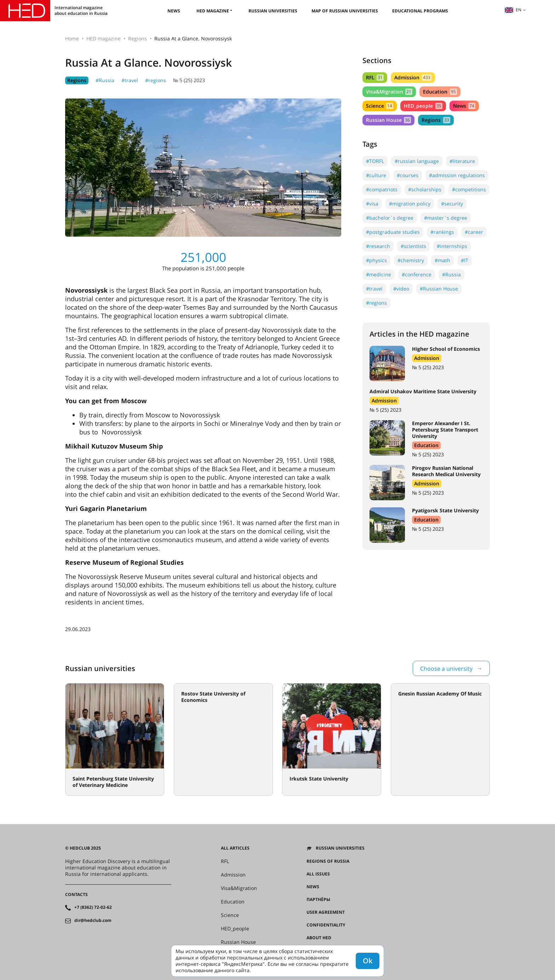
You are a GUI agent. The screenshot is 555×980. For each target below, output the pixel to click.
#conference (417, 274)
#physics (376, 260)
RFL (375, 77)
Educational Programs (420, 11)
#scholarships (425, 189)
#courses (408, 175)
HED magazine (213, 11)
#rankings (442, 232)
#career (474, 232)
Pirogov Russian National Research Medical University (446, 471)
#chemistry (411, 260)
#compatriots (382, 189)
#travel (130, 80)
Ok (368, 961)
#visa (372, 204)
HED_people (423, 106)
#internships (452, 246)
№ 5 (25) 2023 (189, 80)
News (174, 11)
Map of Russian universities (345, 11)
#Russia (105, 80)
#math (442, 260)
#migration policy (410, 204)
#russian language (417, 161)
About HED (319, 938)
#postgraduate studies (393, 232)
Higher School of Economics (446, 349)
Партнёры (318, 900)
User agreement (326, 912)
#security (452, 204)
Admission (413, 77)
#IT (465, 260)
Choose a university (446, 669)
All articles (235, 848)
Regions (138, 38)
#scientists (413, 246)
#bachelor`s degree (390, 218)
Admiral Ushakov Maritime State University (423, 391)
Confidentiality (326, 925)
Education (440, 92)
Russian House (388, 120)
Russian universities (273, 11)
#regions (156, 80)
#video (401, 289)
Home (72, 38)
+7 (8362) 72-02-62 (93, 907)
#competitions (469, 189)
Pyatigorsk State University (445, 510)
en (513, 10)
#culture (376, 175)
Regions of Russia (328, 861)
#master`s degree (446, 218)
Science (380, 106)
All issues (318, 874)
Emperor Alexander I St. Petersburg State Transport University (445, 430)
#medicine (379, 274)
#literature (462, 161)
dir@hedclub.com (93, 920)
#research (378, 246)
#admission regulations (457, 175)
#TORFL (375, 161)
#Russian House (439, 289)
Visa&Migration (389, 92)
